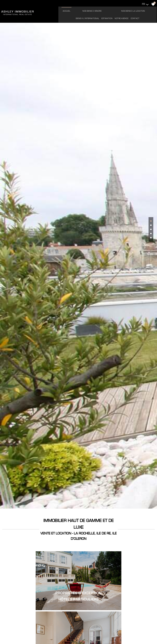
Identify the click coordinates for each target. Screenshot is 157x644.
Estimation (143, 10)
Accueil (55, 10)
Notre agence (95, 17)
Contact (108, 17)
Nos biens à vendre (73, 10)
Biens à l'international (124, 10)
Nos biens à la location (98, 10)
